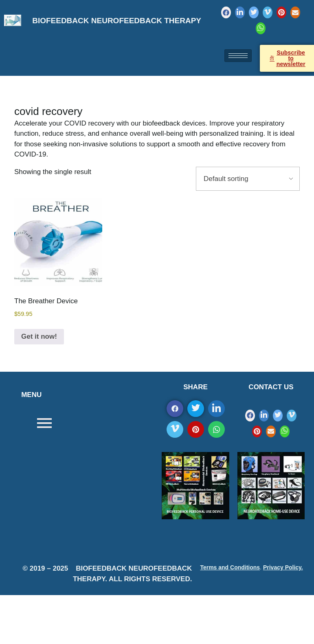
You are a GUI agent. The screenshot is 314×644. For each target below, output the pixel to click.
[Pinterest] (281, 12)
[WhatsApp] (261, 28)
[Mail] (295, 12)
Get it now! (39, 336)
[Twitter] (254, 12)
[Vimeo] (268, 12)
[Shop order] (248, 179)
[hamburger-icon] (238, 56)
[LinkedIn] (240, 12)
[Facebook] (226, 12)
